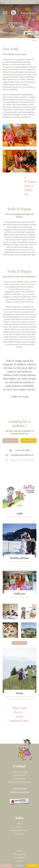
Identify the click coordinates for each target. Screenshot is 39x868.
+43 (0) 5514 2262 (20, 789)
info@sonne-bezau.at (19, 792)
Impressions (20, 643)
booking (28, 440)
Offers (19, 827)
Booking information (20, 830)
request (11, 440)
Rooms (19, 824)
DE (33, 40)
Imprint (19, 851)
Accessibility (20, 858)
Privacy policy (20, 854)
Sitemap (20, 861)
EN (36, 40)
